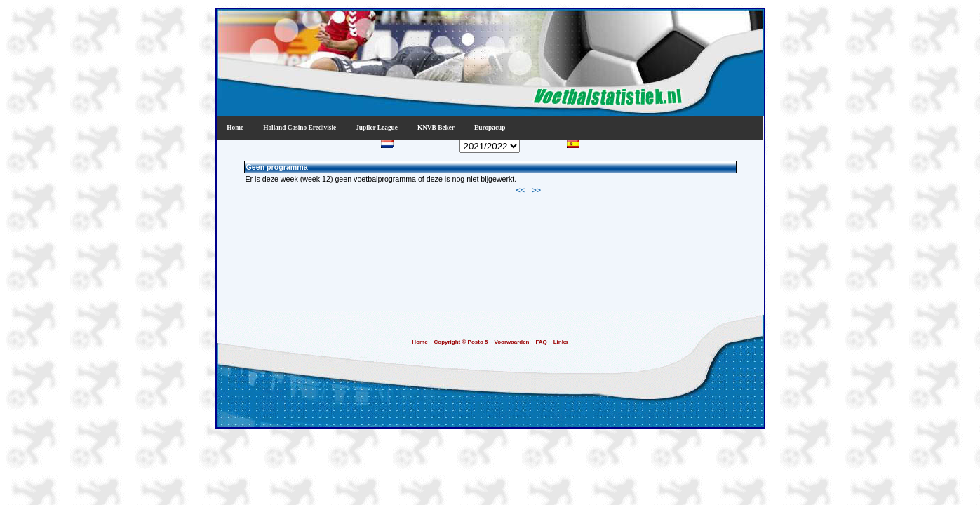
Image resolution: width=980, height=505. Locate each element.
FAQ (541, 342)
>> (537, 190)
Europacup (490, 128)
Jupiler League (377, 128)
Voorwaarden (511, 342)
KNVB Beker (436, 128)
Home (235, 128)
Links (561, 342)
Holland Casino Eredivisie (300, 128)
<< (522, 190)
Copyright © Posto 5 (461, 342)
